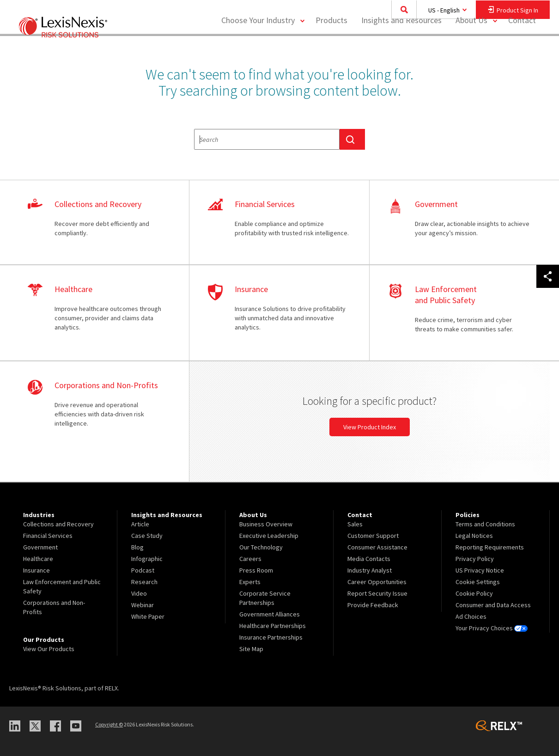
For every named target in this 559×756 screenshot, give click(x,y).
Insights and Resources (401, 44)
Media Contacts (369, 559)
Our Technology (261, 547)
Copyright (109, 724)
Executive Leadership (269, 536)
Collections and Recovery (58, 524)
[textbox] (267, 139)
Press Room (256, 570)
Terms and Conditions (485, 524)
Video (139, 593)
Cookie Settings (478, 582)
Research (144, 582)
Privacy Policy (475, 559)
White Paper (148, 616)
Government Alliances (270, 614)
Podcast (143, 570)
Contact (522, 44)
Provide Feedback (373, 605)
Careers (250, 559)
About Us (471, 44)
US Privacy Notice (480, 570)
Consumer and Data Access (493, 605)
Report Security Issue (377, 593)
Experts (250, 582)
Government (40, 547)
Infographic (147, 559)
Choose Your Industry (258, 44)
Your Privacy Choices (492, 628)
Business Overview (266, 524)
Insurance (36, 570)
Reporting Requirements (490, 547)
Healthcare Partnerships (273, 626)
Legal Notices (474, 536)
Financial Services (48, 536)
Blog (137, 547)
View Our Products (49, 649)
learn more (99, 223)
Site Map (251, 649)
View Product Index (370, 427)
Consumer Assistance (377, 547)
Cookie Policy (474, 593)
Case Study (147, 536)
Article (140, 524)
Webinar (143, 605)
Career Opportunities (377, 582)
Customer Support (373, 536)
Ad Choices (471, 616)
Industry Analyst (370, 570)
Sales (355, 524)
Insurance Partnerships (271, 637)
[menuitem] (331, 45)
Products (331, 44)
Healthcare (38, 559)
